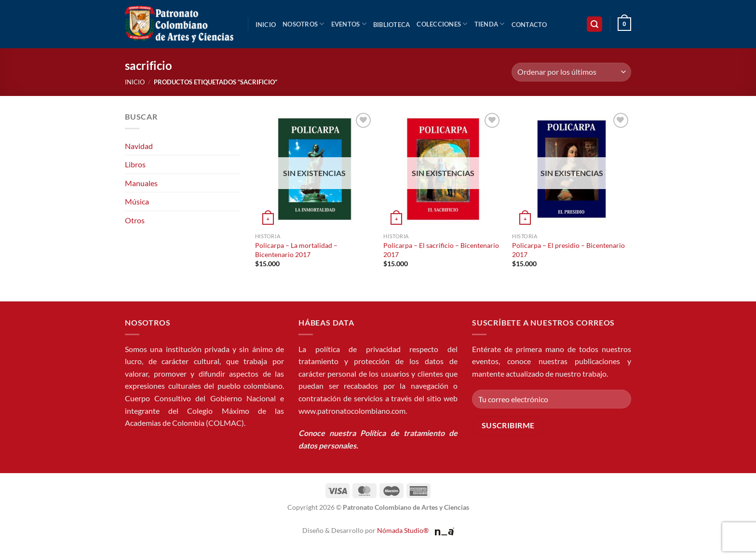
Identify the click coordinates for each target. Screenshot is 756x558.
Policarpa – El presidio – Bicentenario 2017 (568, 250)
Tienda (490, 24)
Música (137, 201)
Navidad (139, 146)
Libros (135, 164)
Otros (135, 220)
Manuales (141, 183)
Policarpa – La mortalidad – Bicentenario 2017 (296, 250)
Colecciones (442, 24)
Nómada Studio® (403, 530)
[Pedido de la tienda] (571, 72)
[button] (594, 24)
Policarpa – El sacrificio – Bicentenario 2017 (441, 250)
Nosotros (304, 24)
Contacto (529, 25)
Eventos (349, 24)
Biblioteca (392, 25)
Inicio (266, 25)
